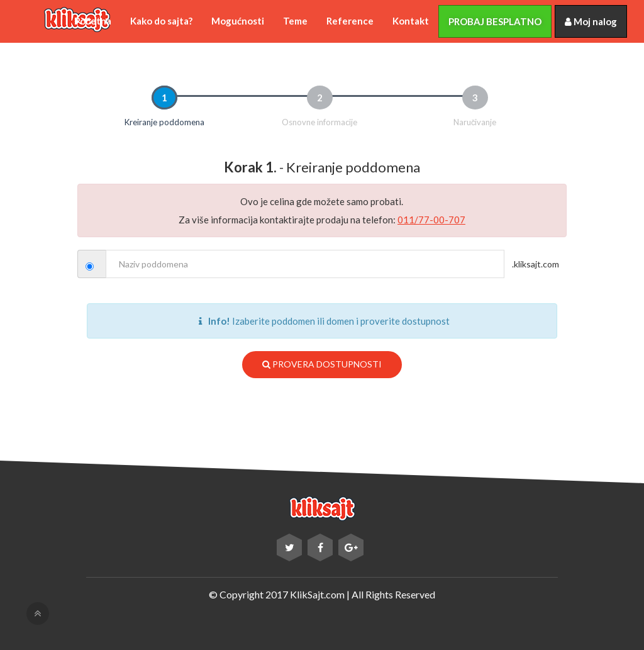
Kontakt (411, 21)
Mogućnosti (238, 21)
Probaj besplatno (495, 21)
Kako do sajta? (161, 21)
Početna (93, 21)
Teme (295, 21)
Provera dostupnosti (322, 364)
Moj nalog (591, 21)
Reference (350, 21)
